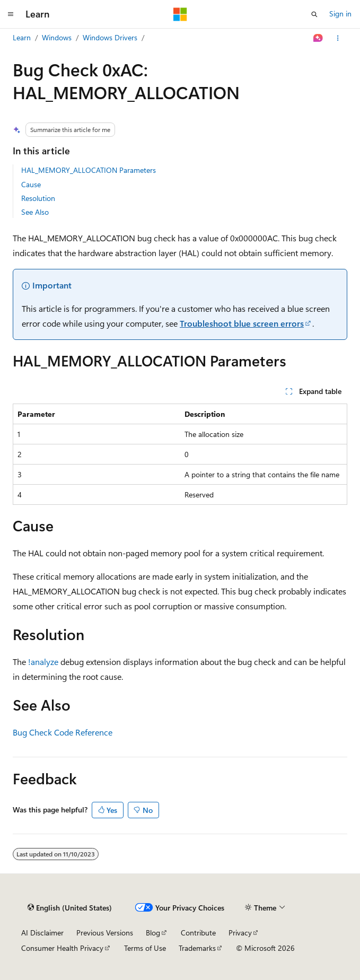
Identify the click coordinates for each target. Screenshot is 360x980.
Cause (31, 184)
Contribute (198, 933)
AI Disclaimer (42, 933)
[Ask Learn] (318, 38)
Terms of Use (145, 948)
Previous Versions (105, 933)
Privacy (240, 933)
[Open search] (314, 14)
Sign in (340, 14)
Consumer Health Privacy (62, 948)
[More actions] (338, 38)
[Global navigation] (11, 14)
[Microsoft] (180, 14)
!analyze (43, 662)
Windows (57, 37)
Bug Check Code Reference (63, 732)
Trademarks (197, 948)
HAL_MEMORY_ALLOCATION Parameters (89, 170)
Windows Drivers (110, 37)
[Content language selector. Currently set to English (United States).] (70, 908)
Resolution (38, 198)
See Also (35, 212)
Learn (22, 37)
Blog (153, 933)
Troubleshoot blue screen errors (242, 323)
